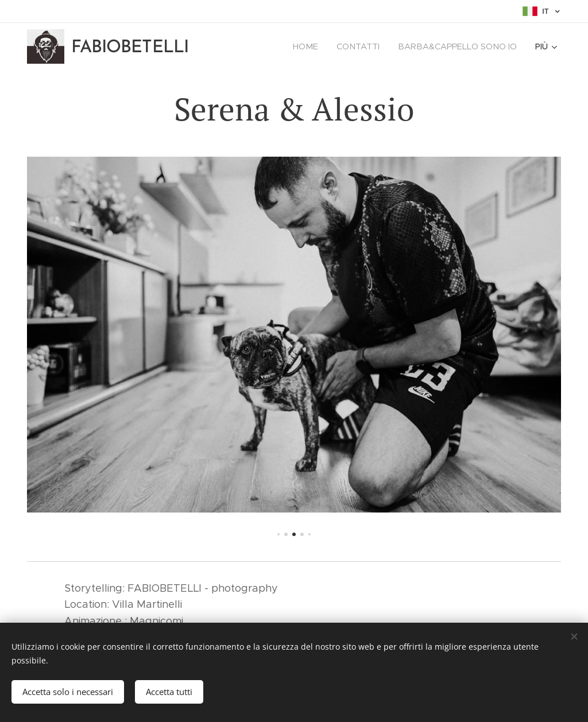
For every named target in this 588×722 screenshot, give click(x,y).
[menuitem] (314, 46)
